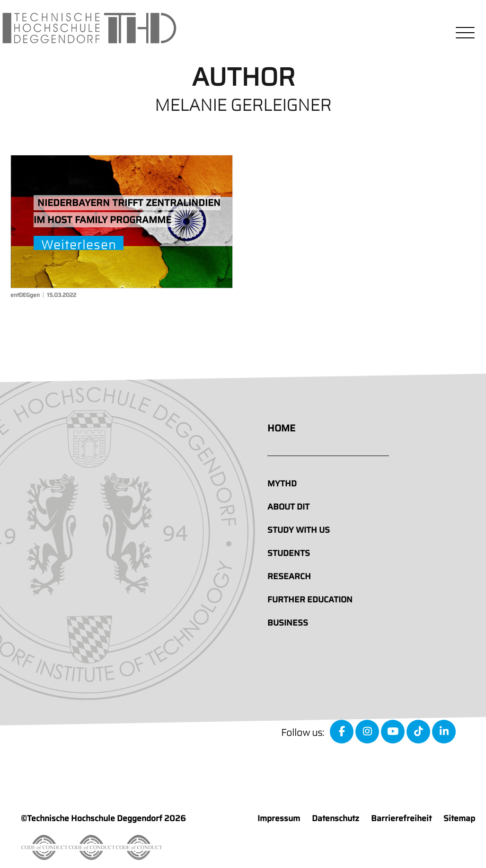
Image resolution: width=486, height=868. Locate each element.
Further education (310, 600)
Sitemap (459, 818)
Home (281, 428)
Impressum (279, 818)
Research (289, 576)
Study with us (299, 530)
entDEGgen (25, 295)
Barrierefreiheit (401, 818)
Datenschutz (336, 818)
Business (288, 623)
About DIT (288, 507)
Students (289, 553)
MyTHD (282, 483)
